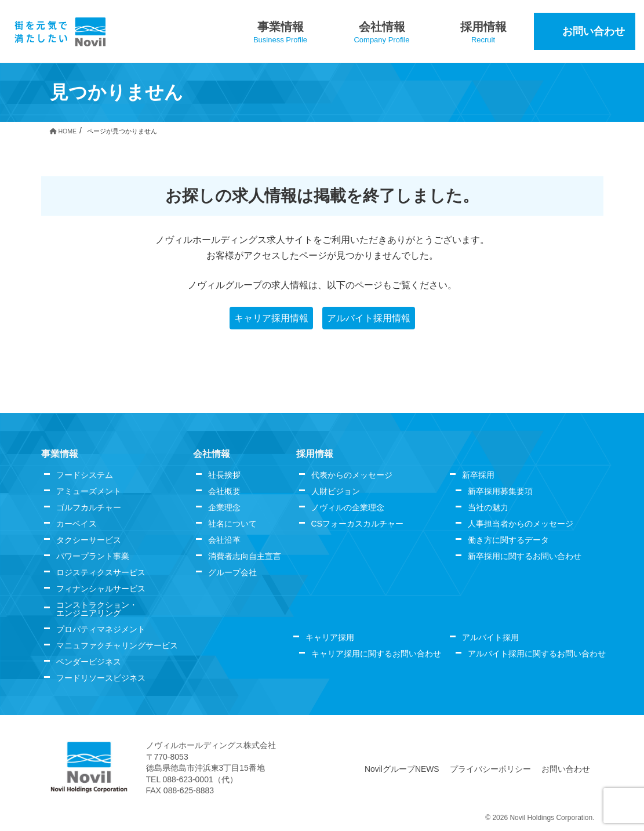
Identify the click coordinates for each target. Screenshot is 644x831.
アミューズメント (89, 491)
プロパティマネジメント (101, 629)
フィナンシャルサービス (101, 589)
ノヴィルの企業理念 (348, 507)
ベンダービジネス (89, 662)
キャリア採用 (330, 637)
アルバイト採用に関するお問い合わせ (537, 654)
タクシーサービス (89, 540)
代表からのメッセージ (352, 475)
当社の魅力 (488, 507)
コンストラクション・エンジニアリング (97, 609)
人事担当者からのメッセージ (521, 524)
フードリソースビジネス (101, 678)
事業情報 (60, 454)
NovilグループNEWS (403, 769)
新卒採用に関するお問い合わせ (525, 556)
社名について (232, 524)
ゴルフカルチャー (89, 507)
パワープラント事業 (93, 556)
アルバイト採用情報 (369, 318)
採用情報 (315, 454)
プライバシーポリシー (491, 769)
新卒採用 (478, 475)
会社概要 (224, 491)
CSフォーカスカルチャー (357, 524)
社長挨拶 (224, 475)
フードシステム (85, 475)
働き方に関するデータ (508, 540)
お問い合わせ (566, 769)
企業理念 (224, 507)
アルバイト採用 (490, 637)
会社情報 (212, 454)
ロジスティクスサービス (101, 572)
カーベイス (77, 524)
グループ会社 (232, 572)
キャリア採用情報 (271, 318)
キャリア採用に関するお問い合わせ (376, 654)
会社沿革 (224, 540)
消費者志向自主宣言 (245, 556)
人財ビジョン (336, 491)
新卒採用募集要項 (500, 491)
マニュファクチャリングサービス (117, 645)
